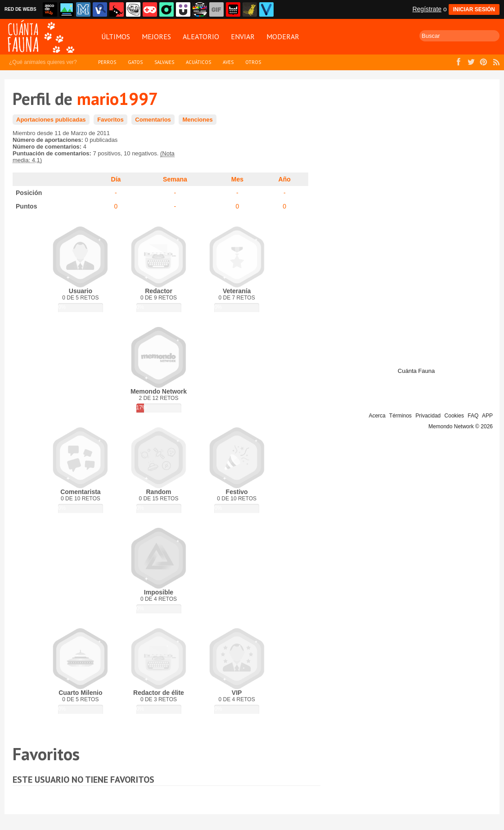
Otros (253, 62)
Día (116, 179)
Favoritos (110, 120)
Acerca (377, 416)
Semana (175, 179)
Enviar (243, 36)
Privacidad (428, 416)
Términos (400, 416)
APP (487, 416)
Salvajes (164, 62)
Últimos (116, 36)
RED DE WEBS (20, 9)
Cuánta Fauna (416, 371)
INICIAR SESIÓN (474, 9)
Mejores (156, 36)
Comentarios (153, 120)
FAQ (473, 416)
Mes (237, 179)
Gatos (135, 62)
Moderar (283, 36)
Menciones (197, 120)
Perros (107, 62)
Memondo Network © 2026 (461, 426)
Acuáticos (198, 62)
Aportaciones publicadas (51, 120)
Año (285, 179)
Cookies (454, 416)
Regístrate (427, 9)
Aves (228, 62)
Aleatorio (201, 36)
